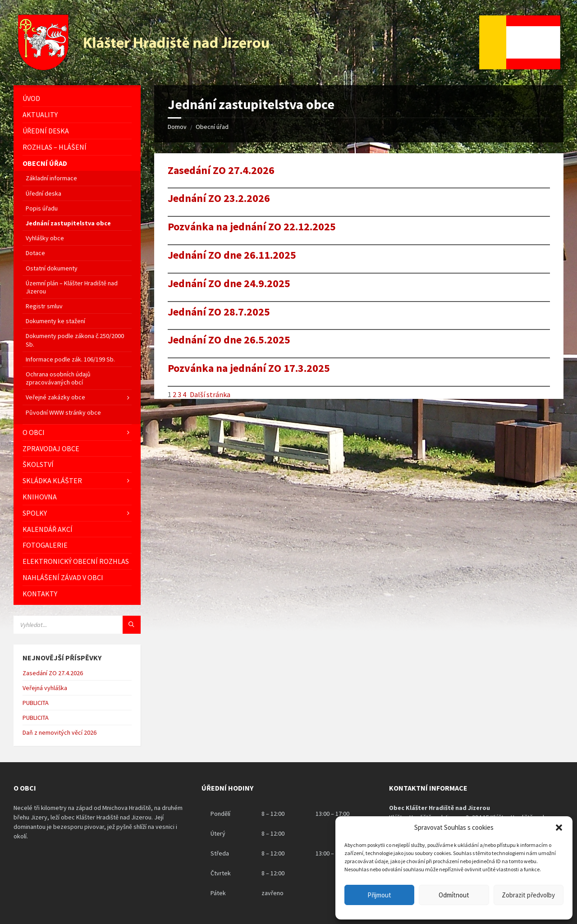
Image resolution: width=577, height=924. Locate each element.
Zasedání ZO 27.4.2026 (221, 171)
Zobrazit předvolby (528, 895)
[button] (559, 828)
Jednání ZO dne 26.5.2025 (229, 340)
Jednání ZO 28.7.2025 (219, 312)
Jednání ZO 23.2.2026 (219, 199)
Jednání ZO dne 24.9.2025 (229, 284)
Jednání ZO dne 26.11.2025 (232, 255)
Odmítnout (454, 895)
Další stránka (210, 394)
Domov (177, 127)
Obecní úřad (212, 127)
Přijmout (379, 895)
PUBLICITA (36, 703)
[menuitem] (77, 98)
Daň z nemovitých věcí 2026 (60, 732)
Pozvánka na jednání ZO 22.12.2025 (252, 227)
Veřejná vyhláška (45, 688)
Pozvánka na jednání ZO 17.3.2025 (249, 368)
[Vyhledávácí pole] (77, 625)
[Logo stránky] (145, 68)
